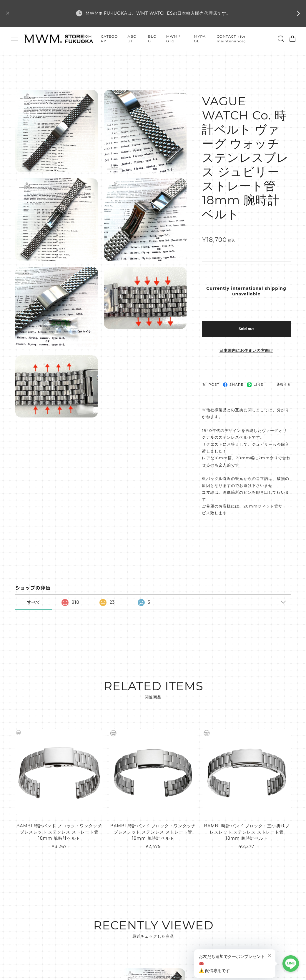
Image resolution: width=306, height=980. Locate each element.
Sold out (246, 329)
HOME (87, 39)
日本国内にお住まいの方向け (246, 350)
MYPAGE (200, 39)
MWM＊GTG (174, 39)
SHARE (233, 384)
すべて (34, 602)
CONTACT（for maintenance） (232, 39)
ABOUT (132, 39)
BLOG (152, 39)
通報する (284, 385)
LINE (255, 384)
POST (211, 384)
